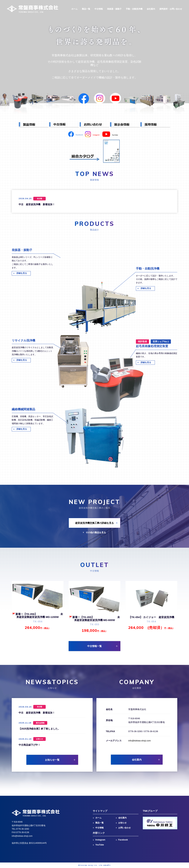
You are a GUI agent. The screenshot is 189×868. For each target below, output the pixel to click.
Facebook (123, 840)
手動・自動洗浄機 (134, 9)
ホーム (74, 9)
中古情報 (99, 9)
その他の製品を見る (96, 532)
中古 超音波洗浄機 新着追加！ (37, 204)
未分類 (39, 199)
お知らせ (39, 739)
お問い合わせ (125, 828)
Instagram (100, 840)
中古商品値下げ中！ (29, 745)
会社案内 (151, 9)
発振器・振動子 (114, 9)
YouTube (100, 845)
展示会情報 (40, 723)
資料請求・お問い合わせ (171, 9)
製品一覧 (86, 9)
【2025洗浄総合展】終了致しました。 (39, 729)
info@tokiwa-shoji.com (140, 741)
